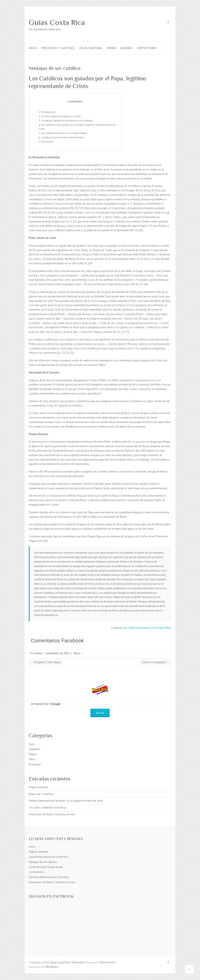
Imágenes (35, 749)
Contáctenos (147, 48)
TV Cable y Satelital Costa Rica (47, 808)
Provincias (35, 764)
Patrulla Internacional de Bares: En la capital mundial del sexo (66, 801)
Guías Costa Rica (57, 22)
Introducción (48, 112)
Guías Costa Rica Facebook (168, 23)
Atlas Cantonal (91, 48)
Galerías (126, 48)
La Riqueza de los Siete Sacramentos (63, 137)
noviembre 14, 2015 (58, 653)
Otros (77, 653)
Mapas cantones (39, 787)
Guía (32, 744)
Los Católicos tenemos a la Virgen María (64, 133)
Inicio (33, 48)
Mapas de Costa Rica (41, 794)
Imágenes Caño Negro (46, 662)
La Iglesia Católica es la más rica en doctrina (67, 120)
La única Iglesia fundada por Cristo (61, 116)
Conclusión (47, 141)
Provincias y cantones (58, 48)
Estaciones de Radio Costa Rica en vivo (52, 814)
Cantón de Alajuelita (155, 662)
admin (38, 653)
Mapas (111, 48)
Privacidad (78, 962)
